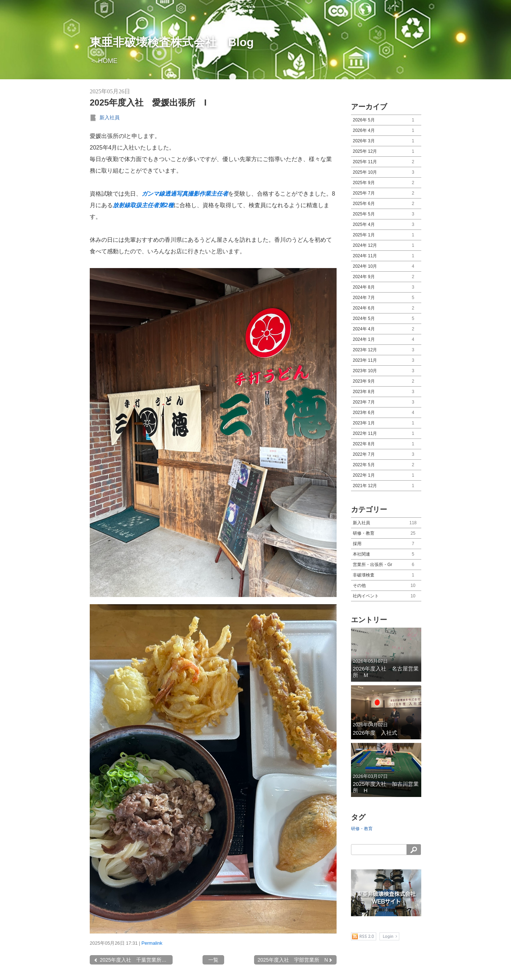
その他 (386, 586)
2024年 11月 (386, 256)
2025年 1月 (386, 235)
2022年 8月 (386, 444)
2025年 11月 (386, 162)
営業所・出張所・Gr (386, 565)
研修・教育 (386, 533)
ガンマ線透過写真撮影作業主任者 (185, 194)
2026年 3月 (386, 141)
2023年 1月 (386, 423)
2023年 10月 (386, 371)
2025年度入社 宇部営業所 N (295, 960)
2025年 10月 (386, 172)
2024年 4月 (386, 329)
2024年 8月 (386, 287)
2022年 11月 (386, 434)
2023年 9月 (386, 381)
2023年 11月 (386, 360)
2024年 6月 (386, 308)
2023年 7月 (386, 402)
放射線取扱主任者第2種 (143, 205)
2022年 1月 (386, 475)
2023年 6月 (386, 413)
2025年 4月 (386, 225)
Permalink (152, 943)
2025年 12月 (386, 152)
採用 (386, 544)
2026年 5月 (386, 120)
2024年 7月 (386, 298)
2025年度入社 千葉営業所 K (132, 960)
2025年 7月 (386, 193)
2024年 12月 (386, 246)
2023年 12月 (386, 350)
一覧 (213, 960)
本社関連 (386, 554)
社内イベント (386, 596)
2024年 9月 (386, 277)
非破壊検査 (386, 575)
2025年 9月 (386, 183)
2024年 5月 (386, 319)
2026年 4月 (386, 131)
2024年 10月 (386, 266)
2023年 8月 (386, 392)
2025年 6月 (386, 204)
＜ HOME (104, 61)
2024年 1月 (386, 340)
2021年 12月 (386, 486)
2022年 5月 (386, 465)
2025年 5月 (386, 214)
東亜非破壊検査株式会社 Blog (172, 42)
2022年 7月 (386, 455)
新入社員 (110, 117)
